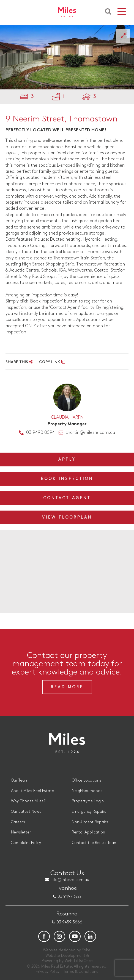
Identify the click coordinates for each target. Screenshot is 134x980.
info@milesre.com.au (70, 880)
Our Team (20, 780)
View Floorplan (67, 517)
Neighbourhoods (87, 791)
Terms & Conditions (81, 972)
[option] (67, 57)
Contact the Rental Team (95, 843)
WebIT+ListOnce (79, 961)
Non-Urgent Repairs (90, 822)
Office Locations (87, 780)
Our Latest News (26, 812)
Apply (67, 459)
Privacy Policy (48, 972)
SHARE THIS (19, 362)
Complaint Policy (26, 843)
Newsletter (21, 832)
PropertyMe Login (88, 801)
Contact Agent (67, 498)
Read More (67, 687)
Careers (18, 822)
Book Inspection (67, 479)
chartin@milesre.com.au (90, 433)
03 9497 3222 (69, 897)
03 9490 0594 (40, 433)
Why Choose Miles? (28, 801)
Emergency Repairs (89, 812)
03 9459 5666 (69, 922)
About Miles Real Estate (32, 791)
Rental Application (88, 832)
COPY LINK (52, 362)
